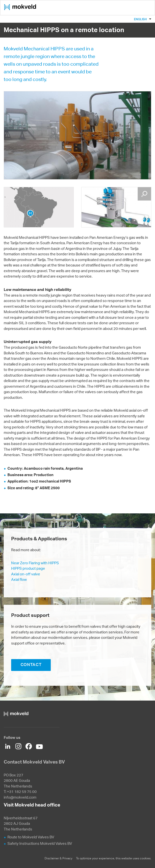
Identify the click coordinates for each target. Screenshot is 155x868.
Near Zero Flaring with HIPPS (35, 563)
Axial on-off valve (26, 574)
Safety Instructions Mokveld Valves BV (40, 843)
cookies (145, 858)
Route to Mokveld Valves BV (31, 837)
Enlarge (144, 194)
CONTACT (31, 665)
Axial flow (19, 579)
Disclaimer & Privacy (58, 858)
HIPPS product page (28, 568)
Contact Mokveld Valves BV (34, 762)
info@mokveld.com (20, 797)
